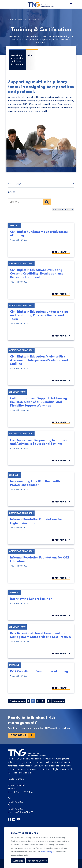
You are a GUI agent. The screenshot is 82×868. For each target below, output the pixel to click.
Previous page (17, 701)
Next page (58, 701)
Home (11, 20)
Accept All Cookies (37, 861)
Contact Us (18, 735)
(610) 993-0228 (16, 809)
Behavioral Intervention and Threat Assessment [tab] (17, 60)
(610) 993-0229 (16, 802)
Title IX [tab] (31, 55)
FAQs (11, 779)
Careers (20, 779)
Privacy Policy (46, 852)
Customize (18, 861)
